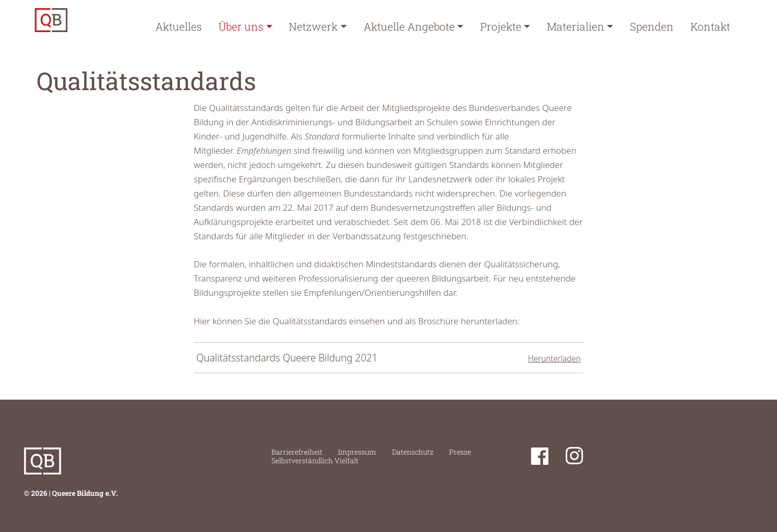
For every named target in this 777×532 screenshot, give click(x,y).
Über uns (241, 26)
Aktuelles (178, 26)
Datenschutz (413, 452)
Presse (460, 452)
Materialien (576, 26)
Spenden (652, 26)
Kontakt (710, 26)
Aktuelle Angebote (409, 26)
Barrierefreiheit (297, 452)
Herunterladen (554, 358)
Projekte (501, 26)
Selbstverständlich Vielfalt (315, 460)
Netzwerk (313, 26)
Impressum (357, 452)
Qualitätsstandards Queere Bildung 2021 (287, 358)
